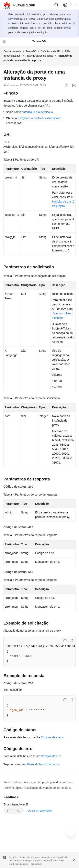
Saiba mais (37, 864)
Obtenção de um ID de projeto (63, 202)
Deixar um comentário (40, 811)
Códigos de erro (51, 756)
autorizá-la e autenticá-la (37, 112)
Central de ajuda (12, 51)
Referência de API (51, 51)
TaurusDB (31, 51)
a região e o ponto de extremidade (39, 118)
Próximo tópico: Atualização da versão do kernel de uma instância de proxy (40, 788)
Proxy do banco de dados (39, 56)
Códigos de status (52, 737)
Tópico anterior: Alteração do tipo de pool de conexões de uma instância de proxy (40, 782)
